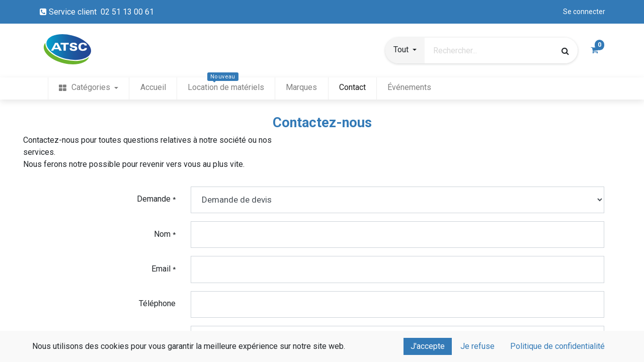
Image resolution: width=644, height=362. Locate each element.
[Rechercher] (565, 51)
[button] (405, 51)
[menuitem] (89, 88)
